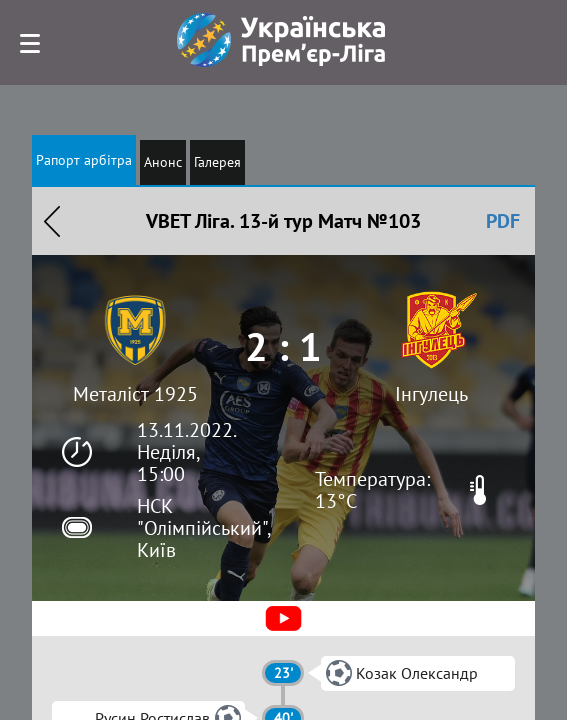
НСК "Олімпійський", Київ (203, 528)
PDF (503, 221)
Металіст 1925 (135, 394)
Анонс (163, 162)
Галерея (217, 162)
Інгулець (431, 394)
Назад (52, 221)
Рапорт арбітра (84, 160)
